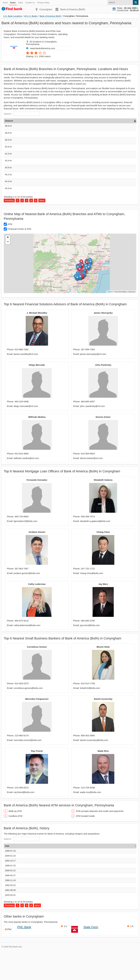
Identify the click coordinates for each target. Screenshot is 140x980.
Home (5, 3)
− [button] (8, 271)
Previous (9, 230)
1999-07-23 (10, 880)
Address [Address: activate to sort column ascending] (55, 121)
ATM (10, 253)
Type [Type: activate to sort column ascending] (91, 121)
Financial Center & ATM (19, 258)
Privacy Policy (43, 3)
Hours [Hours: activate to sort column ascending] (103, 121)
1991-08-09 (10, 919)
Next (42, 230)
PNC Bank (24, 956)
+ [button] (8, 267)
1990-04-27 (10, 905)
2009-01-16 (10, 885)
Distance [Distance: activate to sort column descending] (9, 121)
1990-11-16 (10, 909)
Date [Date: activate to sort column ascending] (7, 875)
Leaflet (109, 321)
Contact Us (30, 3)
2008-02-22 (10, 900)
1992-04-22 (10, 914)
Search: (22, 114)
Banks (13, 3)
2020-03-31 (10, 924)
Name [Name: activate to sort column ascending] (21, 121)
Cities (21, 3)
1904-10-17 (10, 890)
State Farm (91, 956)
